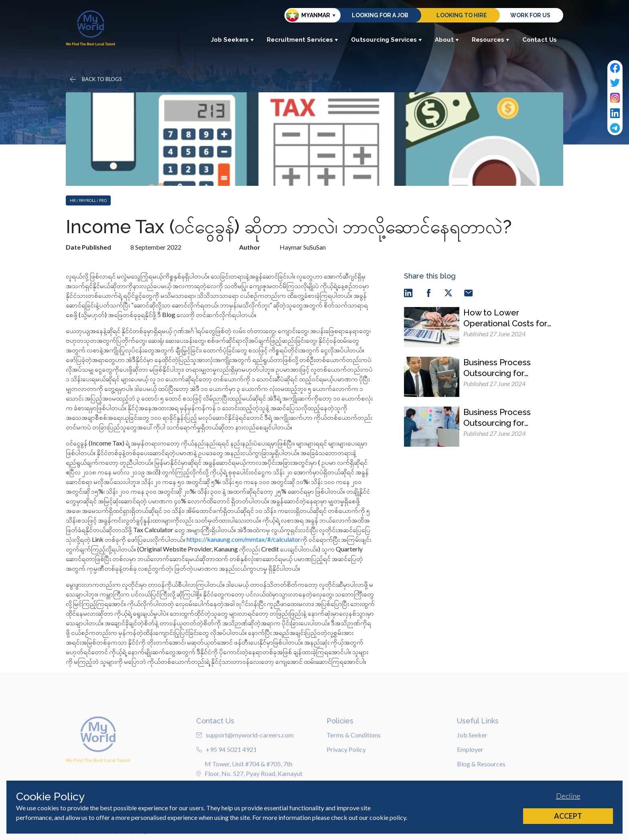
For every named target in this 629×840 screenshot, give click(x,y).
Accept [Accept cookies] (568, 816)
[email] (469, 292)
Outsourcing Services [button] (387, 40)
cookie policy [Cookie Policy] (388, 817)
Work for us (530, 15)
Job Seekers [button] (232, 40)
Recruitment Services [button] (302, 40)
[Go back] (95, 79)
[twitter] (448, 292)
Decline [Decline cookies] (568, 796)
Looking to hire (462, 15)
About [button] (447, 40)
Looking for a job (380, 15)
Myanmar (308, 15)
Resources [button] (491, 40)
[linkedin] (408, 292)
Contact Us (540, 40)
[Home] (90, 28)
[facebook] (428, 292)
